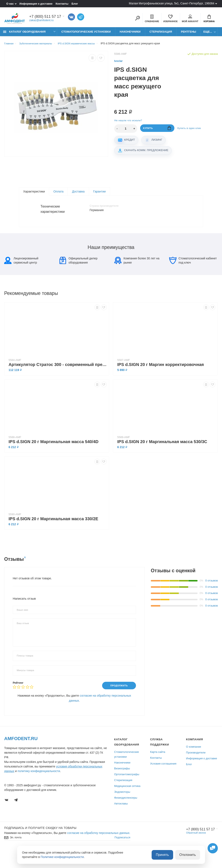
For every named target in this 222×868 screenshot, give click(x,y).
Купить (157, 132)
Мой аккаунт (190, 19)
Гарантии (99, 195)
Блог (75, 4)
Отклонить (189, 855)
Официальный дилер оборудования (78, 276)
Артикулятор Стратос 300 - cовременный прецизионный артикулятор (58, 380)
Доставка (78, 195)
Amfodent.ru (21, 755)
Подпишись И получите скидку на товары (40, 844)
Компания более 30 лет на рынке (137, 276)
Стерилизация (161, 34)
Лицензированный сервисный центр (21, 276)
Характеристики (34, 195)
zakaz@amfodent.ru (41, 21)
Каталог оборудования (24, 34)
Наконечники (130, 34)
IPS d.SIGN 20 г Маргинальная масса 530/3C (162, 458)
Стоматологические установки (86, 34)
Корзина (209, 19)
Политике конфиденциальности (62, 857)
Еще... (208, 34)
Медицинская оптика (127, 802)
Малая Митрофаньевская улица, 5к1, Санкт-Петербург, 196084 (172, 3)
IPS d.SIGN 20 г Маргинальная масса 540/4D (54, 458)
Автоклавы (121, 820)
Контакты (62, 4)
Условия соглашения (163, 780)
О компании (194, 763)
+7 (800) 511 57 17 (199, 846)
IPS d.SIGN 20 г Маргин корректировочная (161, 380)
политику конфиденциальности (39, 787)
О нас (10, 4)
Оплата (58, 195)
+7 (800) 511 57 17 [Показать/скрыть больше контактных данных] (45, 17)
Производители (196, 769)
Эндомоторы (122, 808)
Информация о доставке (36, 4)
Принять (167, 855)
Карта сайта (158, 768)
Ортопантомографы (127, 791)
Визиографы (122, 785)
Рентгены (188, 34)
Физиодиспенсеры (126, 814)
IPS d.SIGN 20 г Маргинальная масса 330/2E (53, 535)
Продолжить (117, 702)
